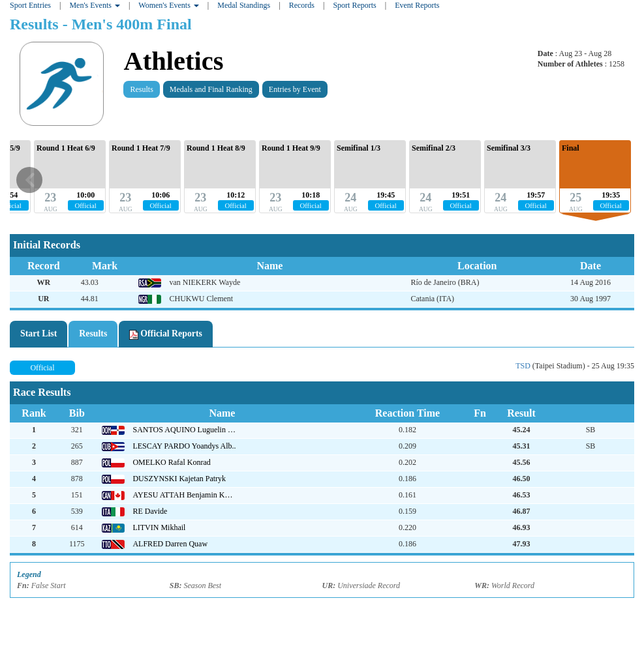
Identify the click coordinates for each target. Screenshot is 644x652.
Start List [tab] (38, 333)
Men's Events (95, 5)
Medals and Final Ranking (211, 89)
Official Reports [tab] (166, 334)
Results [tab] (93, 333)
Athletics (173, 61)
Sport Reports (354, 5)
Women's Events (169, 5)
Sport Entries (30, 5)
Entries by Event (295, 89)
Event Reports (417, 5)
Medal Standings (244, 5)
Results (141, 89)
